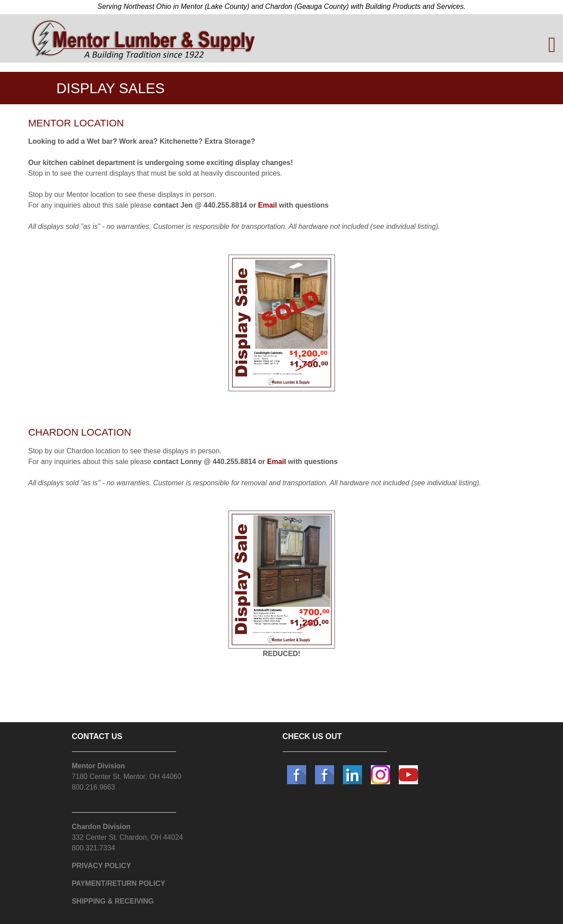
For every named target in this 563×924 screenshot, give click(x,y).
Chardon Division (101, 827)
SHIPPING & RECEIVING (113, 901)
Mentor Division (98, 766)
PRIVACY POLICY (102, 866)
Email (268, 205)
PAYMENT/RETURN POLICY (119, 883)
